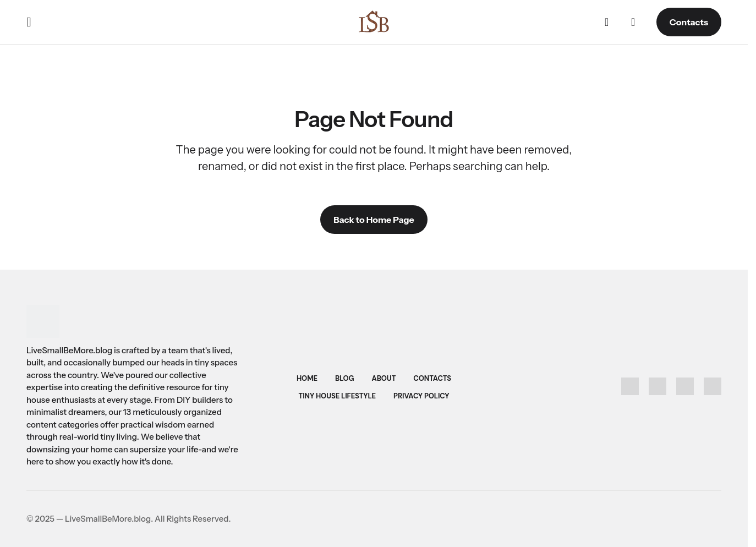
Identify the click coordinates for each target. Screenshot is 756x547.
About (384, 378)
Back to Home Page (374, 220)
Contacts (689, 22)
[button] (29, 22)
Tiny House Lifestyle (338, 396)
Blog (345, 378)
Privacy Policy (421, 396)
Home (307, 378)
